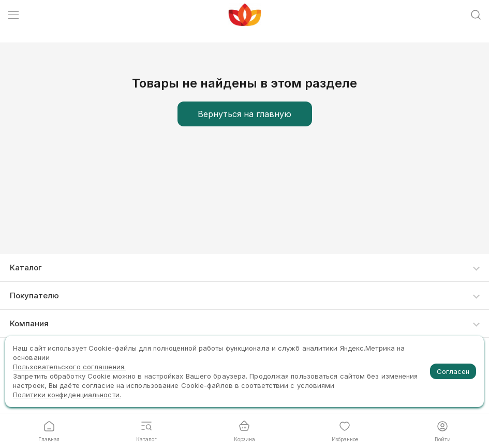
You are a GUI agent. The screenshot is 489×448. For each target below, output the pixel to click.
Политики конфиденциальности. (67, 395)
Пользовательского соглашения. (69, 367)
